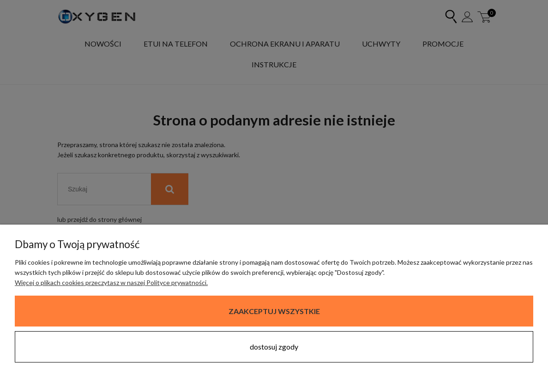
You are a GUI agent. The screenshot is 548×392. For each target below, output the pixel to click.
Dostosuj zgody (274, 347)
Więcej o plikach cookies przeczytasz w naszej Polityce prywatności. (111, 282)
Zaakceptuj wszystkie (274, 311)
